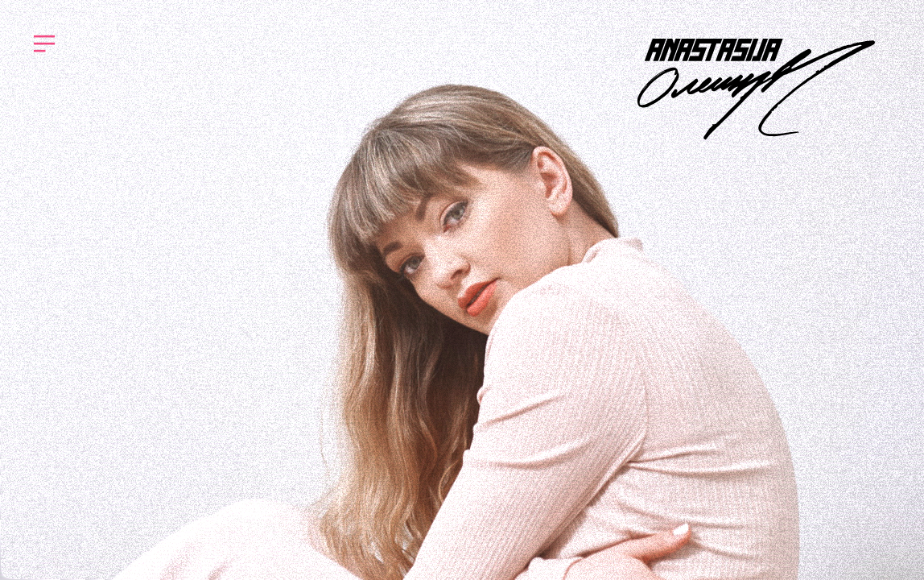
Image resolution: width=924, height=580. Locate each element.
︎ (44, 44)
